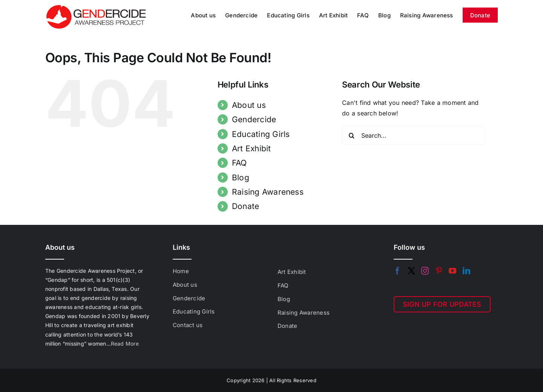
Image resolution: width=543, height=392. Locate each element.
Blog (241, 178)
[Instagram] (425, 271)
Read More (125, 344)
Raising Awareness (268, 192)
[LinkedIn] (466, 271)
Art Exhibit (252, 148)
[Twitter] (411, 271)
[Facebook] (397, 271)
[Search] (351, 135)
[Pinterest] (439, 271)
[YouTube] (452, 271)
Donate (245, 206)
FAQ (239, 163)
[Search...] (414, 135)
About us (249, 105)
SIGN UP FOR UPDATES (442, 304)
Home (181, 271)
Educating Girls (261, 134)
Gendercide (254, 119)
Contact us (188, 325)
